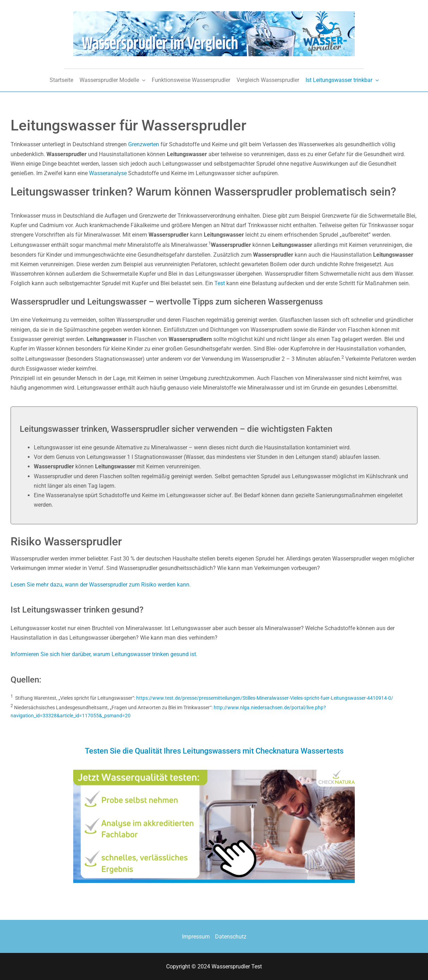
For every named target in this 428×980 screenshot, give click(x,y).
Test (220, 283)
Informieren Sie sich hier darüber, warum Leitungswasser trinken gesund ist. (104, 654)
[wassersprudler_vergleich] (214, 14)
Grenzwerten (144, 144)
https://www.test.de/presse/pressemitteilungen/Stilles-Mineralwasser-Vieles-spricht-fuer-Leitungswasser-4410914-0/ (265, 698)
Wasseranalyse (109, 173)
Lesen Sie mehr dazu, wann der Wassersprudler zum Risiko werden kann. (101, 585)
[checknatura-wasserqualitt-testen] (214, 772)
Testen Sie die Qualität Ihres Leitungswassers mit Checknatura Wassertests (214, 751)
